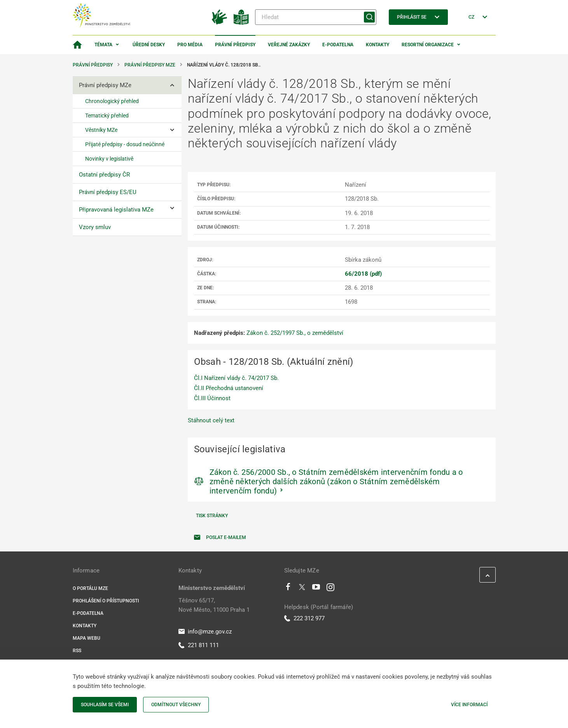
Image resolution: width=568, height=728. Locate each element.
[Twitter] (302, 589)
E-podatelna (338, 45)
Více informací (469, 705)
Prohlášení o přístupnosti (106, 601)
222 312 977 (304, 618)
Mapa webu (87, 638)
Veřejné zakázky (289, 45)
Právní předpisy (235, 45)
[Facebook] (288, 589)
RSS (77, 651)
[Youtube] (316, 589)
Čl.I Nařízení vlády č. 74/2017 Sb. (236, 378)
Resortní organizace (428, 45)
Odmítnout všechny (176, 705)
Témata (103, 45)
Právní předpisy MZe (150, 65)
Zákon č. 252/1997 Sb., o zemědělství (295, 333)
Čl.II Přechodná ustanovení (229, 388)
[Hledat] (316, 17)
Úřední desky (149, 45)
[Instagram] (330, 589)
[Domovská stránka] (77, 45)
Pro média (190, 45)
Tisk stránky (212, 516)
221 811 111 (199, 645)
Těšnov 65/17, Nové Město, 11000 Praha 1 (214, 605)
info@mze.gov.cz (205, 632)
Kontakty (378, 45)
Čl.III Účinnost (212, 398)
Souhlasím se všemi (105, 705)
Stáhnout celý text (211, 420)
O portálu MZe (90, 588)
